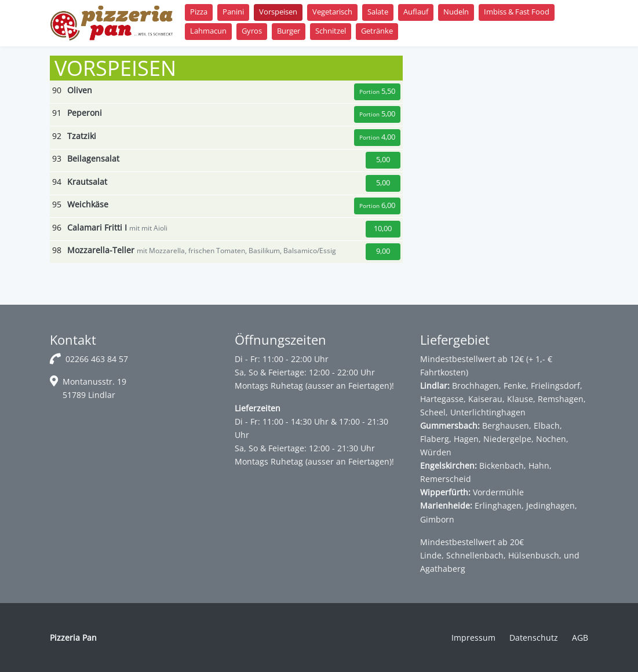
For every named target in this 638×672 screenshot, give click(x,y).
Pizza (199, 12)
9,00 (383, 251)
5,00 (377, 114)
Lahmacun (208, 31)
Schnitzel (331, 31)
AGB (580, 638)
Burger (289, 31)
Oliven (80, 90)
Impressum (473, 638)
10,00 (383, 229)
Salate (378, 12)
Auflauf (416, 12)
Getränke (377, 31)
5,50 (377, 91)
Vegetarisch (332, 12)
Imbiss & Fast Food (517, 12)
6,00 (377, 205)
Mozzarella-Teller (101, 250)
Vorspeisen (278, 12)
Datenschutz (534, 638)
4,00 (377, 137)
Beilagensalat (93, 158)
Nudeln (456, 12)
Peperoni (85, 113)
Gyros (252, 31)
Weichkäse (88, 204)
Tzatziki (82, 136)
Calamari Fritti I (97, 227)
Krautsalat (87, 182)
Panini (233, 12)
